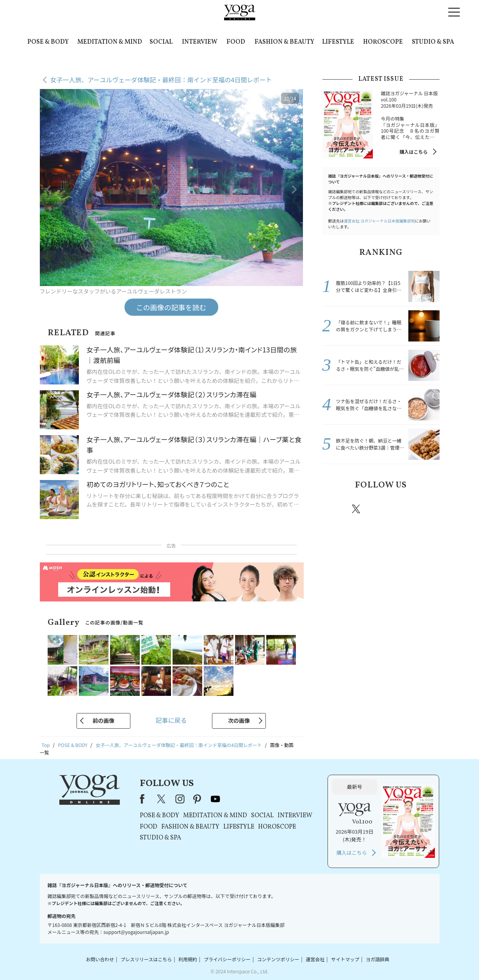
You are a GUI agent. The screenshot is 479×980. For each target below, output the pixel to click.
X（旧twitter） (357, 509)
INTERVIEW (200, 42)
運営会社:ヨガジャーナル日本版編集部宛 (379, 221)
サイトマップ (345, 959)
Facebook (335, 509)
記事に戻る (171, 720)
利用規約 (188, 959)
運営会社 (315, 959)
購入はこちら (413, 152)
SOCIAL (161, 42)
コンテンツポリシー (278, 959)
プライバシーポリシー (227, 959)
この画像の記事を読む (171, 307)
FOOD (236, 42)
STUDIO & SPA (433, 42)
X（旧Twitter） (162, 799)
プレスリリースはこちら (146, 959)
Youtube (426, 509)
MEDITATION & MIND (110, 42)
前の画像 (103, 720)
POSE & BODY (48, 42)
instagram (380, 509)
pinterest (403, 509)
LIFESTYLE (338, 42)
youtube (215, 799)
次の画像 (239, 720)
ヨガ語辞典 (378, 959)
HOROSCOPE (383, 42)
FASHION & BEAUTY (284, 42)
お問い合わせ (100, 959)
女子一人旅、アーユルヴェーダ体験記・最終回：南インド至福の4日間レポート (161, 80)
